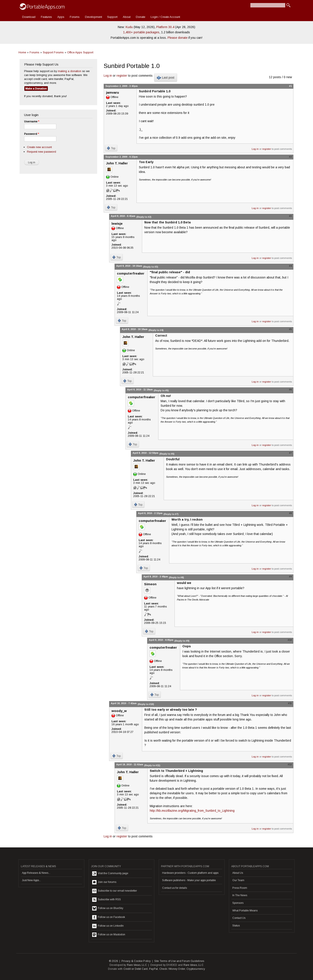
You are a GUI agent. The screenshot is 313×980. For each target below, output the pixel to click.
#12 (290, 764)
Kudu (129, 27)
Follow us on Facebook (109, 917)
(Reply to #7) (171, 514)
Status (236, 926)
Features (46, 17)
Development (93, 17)
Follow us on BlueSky (108, 908)
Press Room (240, 888)
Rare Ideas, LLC (137, 965)
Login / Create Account (165, 17)
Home (22, 52)
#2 (290, 157)
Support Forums (53, 52)
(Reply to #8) (176, 577)
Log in (108, 76)
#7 (290, 453)
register (122, 76)
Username (32, 121)
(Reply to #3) (151, 267)
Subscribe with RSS (107, 900)
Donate (141, 17)
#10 (290, 640)
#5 (290, 329)
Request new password (42, 152)
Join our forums (104, 882)
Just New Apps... (31, 880)
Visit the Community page (110, 874)
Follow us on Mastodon (109, 935)
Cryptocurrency (196, 969)
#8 (290, 513)
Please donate (178, 38)
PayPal (153, 969)
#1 (290, 86)
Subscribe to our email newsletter (115, 891)
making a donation (70, 71)
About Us (238, 873)
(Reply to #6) (167, 454)
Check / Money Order (172, 969)
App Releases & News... (36, 873)
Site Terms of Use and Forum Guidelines (179, 961)
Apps (61, 17)
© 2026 (113, 961)
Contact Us (239, 918)
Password (32, 134)
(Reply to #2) (144, 217)
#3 (290, 216)
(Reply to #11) (152, 765)
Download (29, 17)
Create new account (39, 147)
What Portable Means (245, 911)
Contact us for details (175, 888)
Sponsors (238, 903)
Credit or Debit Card (136, 969)
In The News (240, 895)
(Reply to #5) (161, 390)
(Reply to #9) (182, 641)
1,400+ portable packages (141, 32)
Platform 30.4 (165, 27)
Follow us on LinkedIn (108, 926)
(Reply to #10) (146, 704)
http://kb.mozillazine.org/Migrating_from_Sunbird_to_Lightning (192, 811)
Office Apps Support (80, 52)
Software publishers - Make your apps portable (189, 880)
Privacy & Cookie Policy (136, 961)
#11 (290, 703)
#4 (290, 266)
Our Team (238, 880)
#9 (290, 577)
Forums (75, 17)
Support (112, 17)
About (127, 17)
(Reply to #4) (156, 330)
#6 (290, 390)
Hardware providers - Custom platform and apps (190, 873)
